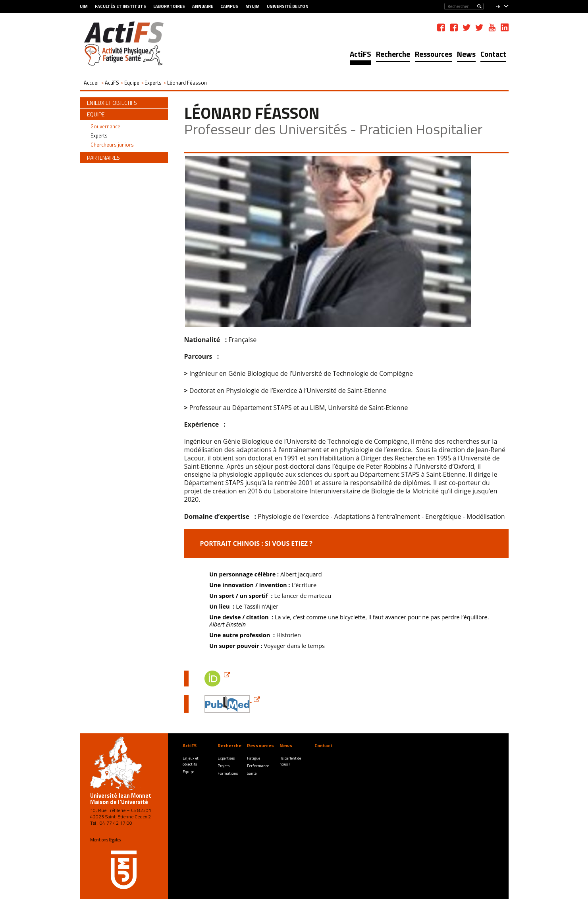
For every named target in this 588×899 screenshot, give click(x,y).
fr (498, 6)
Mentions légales (105, 840)
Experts (99, 135)
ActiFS (361, 54)
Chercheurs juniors (112, 145)
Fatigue (254, 758)
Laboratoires (169, 6)
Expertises (226, 758)
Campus (229, 6)
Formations (228, 773)
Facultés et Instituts (120, 6)
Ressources (434, 54)
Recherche (393, 54)
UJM (84, 6)
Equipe (188, 772)
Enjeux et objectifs (191, 761)
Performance (258, 766)
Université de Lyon (288, 6)
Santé (252, 773)
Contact (493, 54)
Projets (224, 766)
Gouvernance (105, 126)
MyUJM (253, 6)
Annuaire (203, 6)
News (466, 54)
